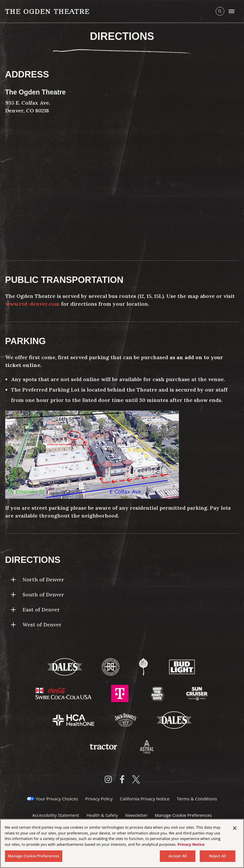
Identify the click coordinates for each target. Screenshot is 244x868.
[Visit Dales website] (174, 719)
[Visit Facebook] (122, 779)
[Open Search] (220, 11)
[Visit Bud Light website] (182, 666)
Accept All (178, 856)
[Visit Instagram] (108, 779)
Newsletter (136, 815)
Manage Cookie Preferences (183, 815)
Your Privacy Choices (57, 799)
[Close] (235, 828)
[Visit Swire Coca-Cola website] (64, 693)
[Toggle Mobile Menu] (232, 11)
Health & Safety (102, 815)
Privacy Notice (191, 844)
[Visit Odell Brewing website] (144, 666)
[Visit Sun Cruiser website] (197, 693)
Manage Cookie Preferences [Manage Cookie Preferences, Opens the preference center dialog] (34, 856)
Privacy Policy (99, 799)
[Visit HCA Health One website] (74, 719)
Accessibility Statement (56, 815)
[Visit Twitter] (136, 779)
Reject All (218, 856)
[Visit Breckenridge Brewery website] (111, 666)
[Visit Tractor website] (104, 746)
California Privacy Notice (145, 799)
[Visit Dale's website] (65, 666)
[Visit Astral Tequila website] (146, 746)
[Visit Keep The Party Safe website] (158, 693)
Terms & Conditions (197, 799)
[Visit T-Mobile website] (120, 693)
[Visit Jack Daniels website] (126, 719)
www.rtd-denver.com (32, 304)
